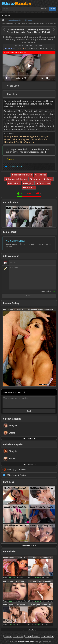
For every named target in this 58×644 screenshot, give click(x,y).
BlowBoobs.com (26, 642)
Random (34, 48)
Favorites (11, 48)
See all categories (29, 438)
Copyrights (18, 636)
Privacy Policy (47, 636)
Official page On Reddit (17, 470)
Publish (29, 296)
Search (52, 9)
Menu (8, 16)
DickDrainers (16, 166)
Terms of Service (32, 636)
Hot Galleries (9, 551)
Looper (23, 48)
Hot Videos (8, 482)
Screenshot (47, 48)
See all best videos (29, 545)
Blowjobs (20, 46)
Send (29, 411)
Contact (8, 636)
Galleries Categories (13, 444)
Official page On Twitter (16, 475)
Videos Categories (12, 419)
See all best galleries (29, 630)
